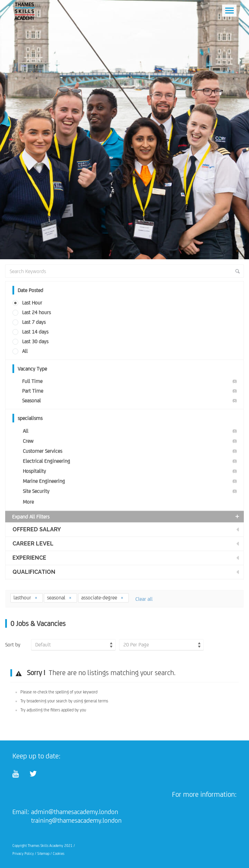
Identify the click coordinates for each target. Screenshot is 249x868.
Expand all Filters (126, 516)
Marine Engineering (131, 481)
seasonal (59, 598)
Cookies (59, 853)
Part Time (131, 391)
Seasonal (131, 400)
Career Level (33, 544)
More (28, 502)
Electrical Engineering (131, 461)
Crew (131, 441)
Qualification (34, 572)
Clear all (144, 599)
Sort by (13, 645)
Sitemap (43, 853)
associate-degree (102, 598)
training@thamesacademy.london (76, 820)
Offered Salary (37, 529)
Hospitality (131, 471)
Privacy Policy (23, 853)
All (25, 351)
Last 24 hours (36, 312)
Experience (29, 558)
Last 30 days (35, 341)
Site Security (131, 491)
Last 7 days (34, 322)
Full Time (131, 381)
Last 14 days (35, 332)
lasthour (26, 598)
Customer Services (131, 451)
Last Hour (32, 303)
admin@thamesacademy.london (75, 812)
